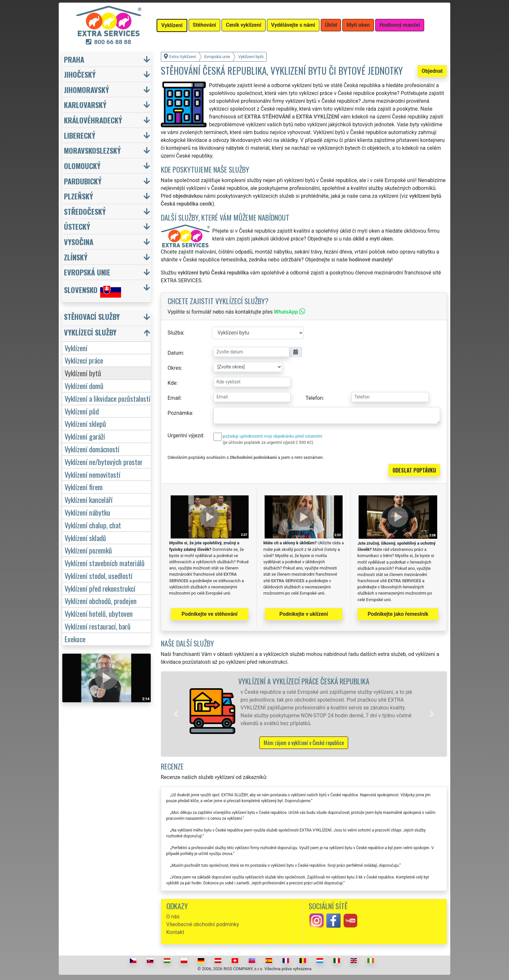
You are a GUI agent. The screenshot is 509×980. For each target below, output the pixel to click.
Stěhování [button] (205, 25)
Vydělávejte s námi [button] (293, 25)
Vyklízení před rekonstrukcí (100, 588)
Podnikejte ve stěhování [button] (210, 614)
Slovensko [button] (93, 290)
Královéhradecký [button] (93, 120)
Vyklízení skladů (85, 538)
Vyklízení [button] (172, 25)
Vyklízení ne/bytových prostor (104, 462)
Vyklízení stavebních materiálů (105, 563)
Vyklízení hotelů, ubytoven (99, 613)
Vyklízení (76, 348)
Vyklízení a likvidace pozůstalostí (108, 398)
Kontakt (175, 932)
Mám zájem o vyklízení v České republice (304, 743)
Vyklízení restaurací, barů (98, 626)
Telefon (314, 398)
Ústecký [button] (77, 226)
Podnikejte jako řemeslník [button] (398, 614)
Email (174, 398)
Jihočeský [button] (80, 74)
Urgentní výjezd (185, 436)
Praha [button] (74, 59)
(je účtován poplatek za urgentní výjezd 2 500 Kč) (268, 442)
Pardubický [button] (83, 181)
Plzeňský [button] (78, 196)
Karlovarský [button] (85, 105)
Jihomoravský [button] (86, 90)
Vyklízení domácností (92, 449)
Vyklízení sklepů (85, 423)
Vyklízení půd (82, 411)
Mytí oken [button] (358, 25)
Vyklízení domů (84, 386)
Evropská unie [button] (87, 272)
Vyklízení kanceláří (89, 499)
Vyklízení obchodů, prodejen (101, 601)
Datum (175, 353)
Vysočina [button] (79, 242)
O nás (173, 917)
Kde (172, 383)
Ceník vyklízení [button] (243, 25)
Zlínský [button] (76, 257)
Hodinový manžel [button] (400, 25)
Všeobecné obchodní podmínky (203, 924)
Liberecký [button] (80, 135)
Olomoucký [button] (82, 166)
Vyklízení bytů (83, 373)
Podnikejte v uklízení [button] (304, 614)
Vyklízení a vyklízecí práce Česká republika (304, 681)
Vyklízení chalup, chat (93, 525)
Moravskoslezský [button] (92, 150)
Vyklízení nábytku (87, 512)
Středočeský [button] (85, 211)
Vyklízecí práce (84, 360)
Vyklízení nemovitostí (93, 474)
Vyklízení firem (84, 487)
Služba (176, 333)
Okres (174, 368)
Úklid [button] (331, 25)
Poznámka (180, 413)
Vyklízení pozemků (88, 550)
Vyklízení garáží (85, 436)
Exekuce (75, 639)
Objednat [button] (432, 71)
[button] (176, 714)
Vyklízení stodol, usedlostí (99, 576)
